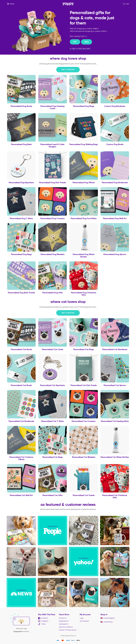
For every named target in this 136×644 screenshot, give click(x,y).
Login (82, 618)
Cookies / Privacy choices (68, 630)
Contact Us (63, 618)
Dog (87, 42)
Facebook (43, 618)
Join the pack (84, 621)
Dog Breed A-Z (64, 621)
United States (107, 622)
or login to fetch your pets (80, 48)
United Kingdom (108, 618)
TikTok (42, 624)
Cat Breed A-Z (64, 624)
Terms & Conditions (66, 627)
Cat (75, 42)
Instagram (43, 621)
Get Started (68, 70)
